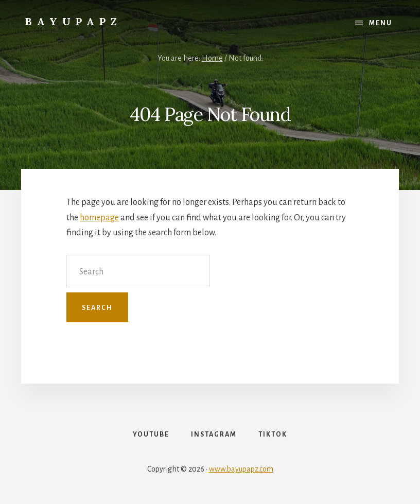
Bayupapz (74, 21)
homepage (99, 218)
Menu (381, 23)
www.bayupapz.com (241, 469)
